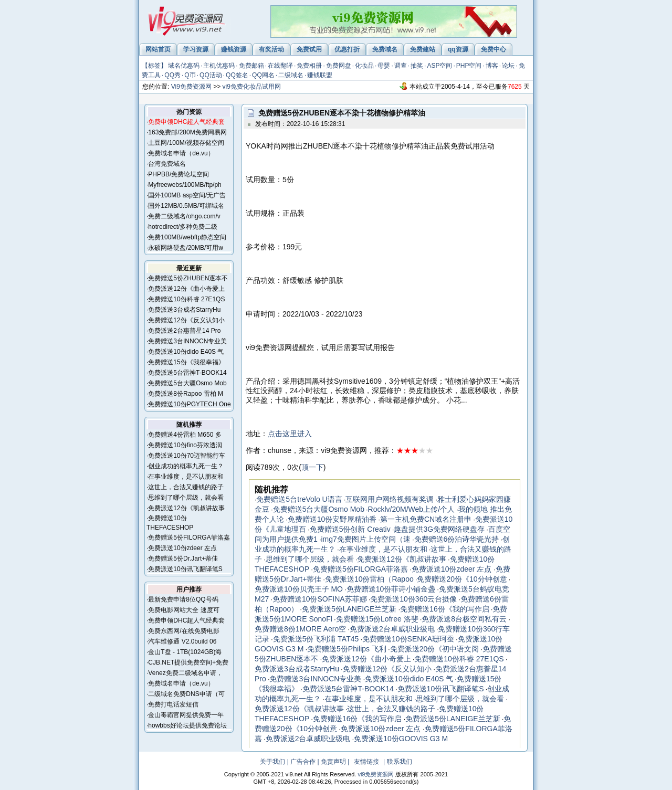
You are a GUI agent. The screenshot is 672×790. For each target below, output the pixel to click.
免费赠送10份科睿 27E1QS (186, 299)
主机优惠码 (219, 66)
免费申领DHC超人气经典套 (186, 620)
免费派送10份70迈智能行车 (187, 456)
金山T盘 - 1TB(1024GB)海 (185, 652)
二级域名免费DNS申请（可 (186, 694)
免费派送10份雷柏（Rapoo (369, 579)
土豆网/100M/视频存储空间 (186, 143)
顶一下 (312, 467)
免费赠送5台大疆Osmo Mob (187, 383)
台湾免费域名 (167, 164)
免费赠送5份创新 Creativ (350, 529)
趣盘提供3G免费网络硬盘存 (439, 529)
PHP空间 (469, 66)
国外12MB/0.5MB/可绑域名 (186, 206)
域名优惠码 (184, 66)
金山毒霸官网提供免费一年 (186, 715)
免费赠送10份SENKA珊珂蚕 (408, 639)
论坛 (508, 66)
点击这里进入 (290, 434)
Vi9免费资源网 (191, 87)
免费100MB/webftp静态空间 (187, 237)
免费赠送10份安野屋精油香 (332, 519)
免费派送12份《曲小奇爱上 (186, 289)
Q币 (190, 75)
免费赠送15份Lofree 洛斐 (377, 619)
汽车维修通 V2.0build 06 (182, 641)
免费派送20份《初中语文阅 (435, 649)
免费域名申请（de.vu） (181, 153)
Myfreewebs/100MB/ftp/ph (185, 185)
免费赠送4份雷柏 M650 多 (185, 435)
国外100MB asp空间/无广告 (187, 195)
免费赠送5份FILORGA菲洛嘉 (189, 538)
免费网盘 (339, 66)
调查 (401, 66)
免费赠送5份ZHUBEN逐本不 (188, 278)
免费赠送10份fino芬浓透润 (185, 445)
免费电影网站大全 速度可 (183, 610)
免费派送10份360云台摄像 (413, 599)
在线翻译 (280, 66)
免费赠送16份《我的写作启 (445, 609)
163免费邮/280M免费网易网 (187, 132)
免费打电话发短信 (173, 704)
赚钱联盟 (320, 75)
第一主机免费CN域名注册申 (426, 519)
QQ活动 (211, 75)
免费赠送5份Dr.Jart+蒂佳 (183, 559)
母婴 (384, 66)
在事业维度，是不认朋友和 (186, 477)
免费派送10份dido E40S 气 (186, 352)
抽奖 (417, 66)
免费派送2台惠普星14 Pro (184, 331)
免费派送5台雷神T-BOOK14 (187, 373)
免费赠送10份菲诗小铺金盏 (391, 589)
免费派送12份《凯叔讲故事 (186, 508)
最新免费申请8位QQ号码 (183, 599)
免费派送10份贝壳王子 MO (299, 589)
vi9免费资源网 (376, 774)
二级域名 (291, 75)
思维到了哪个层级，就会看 (186, 498)
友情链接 (366, 762)
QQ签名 (237, 75)
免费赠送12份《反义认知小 (186, 320)
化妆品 (364, 66)
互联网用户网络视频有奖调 (390, 499)
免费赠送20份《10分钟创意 (462, 579)
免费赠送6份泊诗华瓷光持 (457, 539)
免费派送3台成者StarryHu (184, 310)
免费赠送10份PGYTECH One (189, 404)
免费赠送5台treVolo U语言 (299, 499)
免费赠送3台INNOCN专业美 (187, 341)
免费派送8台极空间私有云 (464, 619)
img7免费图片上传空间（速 (365, 539)
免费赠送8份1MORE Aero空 (300, 629)
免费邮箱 (251, 66)
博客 (492, 66)
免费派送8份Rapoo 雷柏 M (186, 394)
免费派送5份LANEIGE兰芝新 (349, 609)
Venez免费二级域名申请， (185, 673)
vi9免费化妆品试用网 (252, 87)
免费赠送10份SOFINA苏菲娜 (320, 599)
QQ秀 (172, 75)
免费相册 (309, 66)
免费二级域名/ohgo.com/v (184, 216)
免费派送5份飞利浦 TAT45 (316, 639)
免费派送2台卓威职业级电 (392, 629)
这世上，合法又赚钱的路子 (186, 487)
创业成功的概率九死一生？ (186, 466)
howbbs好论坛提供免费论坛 (187, 725)
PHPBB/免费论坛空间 (178, 174)
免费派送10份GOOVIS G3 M (401, 739)
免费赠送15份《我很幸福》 (186, 362)
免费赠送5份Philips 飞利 (347, 649)
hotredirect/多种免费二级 (183, 227)
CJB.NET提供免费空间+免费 (188, 662)
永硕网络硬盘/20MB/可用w (186, 248)
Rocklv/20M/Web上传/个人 (411, 509)
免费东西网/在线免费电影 (183, 631)
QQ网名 (263, 75)
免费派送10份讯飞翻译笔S (185, 569)
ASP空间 (439, 66)
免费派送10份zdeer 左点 (182, 548)
